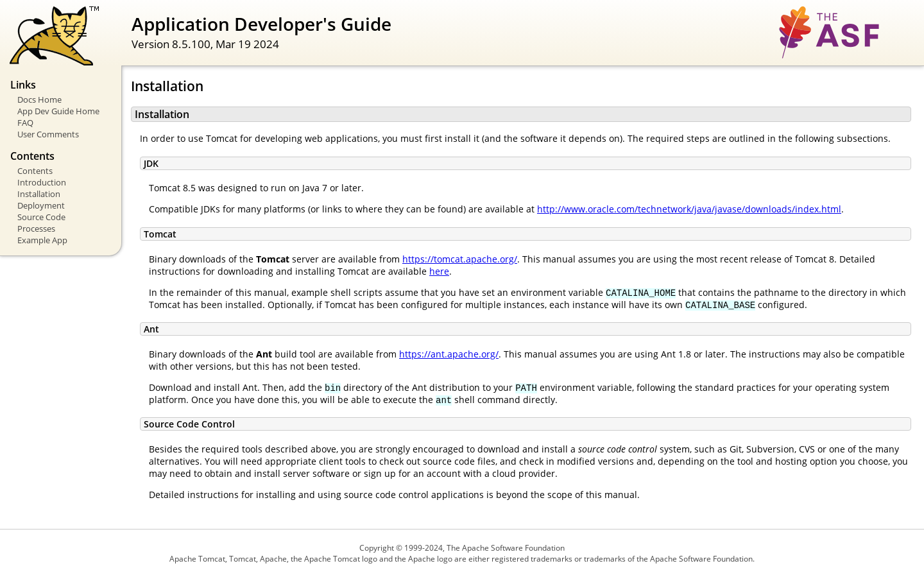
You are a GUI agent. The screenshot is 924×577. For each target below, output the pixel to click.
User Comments (48, 134)
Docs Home (39, 99)
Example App (42, 240)
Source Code (41, 217)
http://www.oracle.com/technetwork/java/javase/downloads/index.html (689, 209)
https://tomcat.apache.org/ (460, 259)
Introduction (42, 182)
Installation (39, 194)
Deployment (41, 205)
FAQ (25, 123)
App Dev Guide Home (58, 111)
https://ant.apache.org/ (449, 354)
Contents (35, 171)
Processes (36, 228)
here (439, 271)
